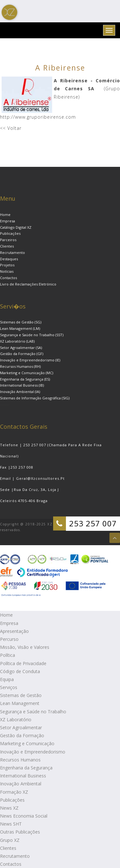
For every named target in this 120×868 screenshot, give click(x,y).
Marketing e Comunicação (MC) (27, 373)
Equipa (7, 679)
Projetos (7, 265)
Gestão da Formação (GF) (22, 354)
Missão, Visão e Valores (25, 647)
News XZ (9, 808)
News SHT (11, 824)
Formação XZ (14, 792)
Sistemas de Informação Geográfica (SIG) (35, 398)
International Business (23, 776)
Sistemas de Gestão (21, 695)
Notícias (7, 271)
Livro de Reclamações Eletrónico (28, 284)
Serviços (9, 687)
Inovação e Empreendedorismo (33, 752)
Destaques (9, 259)
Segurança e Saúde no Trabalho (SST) (32, 335)
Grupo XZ (10, 840)
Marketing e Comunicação (27, 743)
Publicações (10, 233)
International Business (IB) (22, 385)
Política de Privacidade (23, 663)
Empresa (8, 221)
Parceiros (8, 240)
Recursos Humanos (20, 760)
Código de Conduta (20, 671)
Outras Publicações (20, 832)
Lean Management (20, 703)
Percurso (9, 639)
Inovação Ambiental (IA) (20, 392)
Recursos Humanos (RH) (20, 366)
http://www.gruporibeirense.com (38, 117)
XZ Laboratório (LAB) (17, 341)
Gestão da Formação (22, 735)
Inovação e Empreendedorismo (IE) (30, 360)
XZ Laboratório (16, 720)
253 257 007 (93, 523)
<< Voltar (11, 128)
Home (5, 215)
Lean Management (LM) (20, 328)
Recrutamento (12, 252)
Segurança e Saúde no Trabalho (33, 712)
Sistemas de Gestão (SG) (21, 322)
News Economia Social (24, 816)
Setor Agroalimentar (21, 727)
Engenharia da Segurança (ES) (25, 379)
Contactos (8, 278)
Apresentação (14, 631)
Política (8, 655)
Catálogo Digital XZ (16, 227)
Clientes (7, 246)
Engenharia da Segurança (26, 768)
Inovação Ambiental (21, 784)
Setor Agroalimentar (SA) (21, 348)
